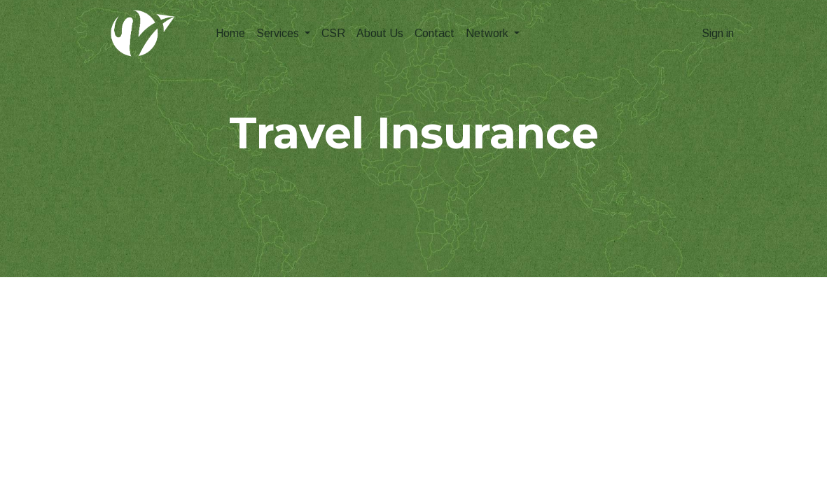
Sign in (718, 33)
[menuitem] (230, 34)
